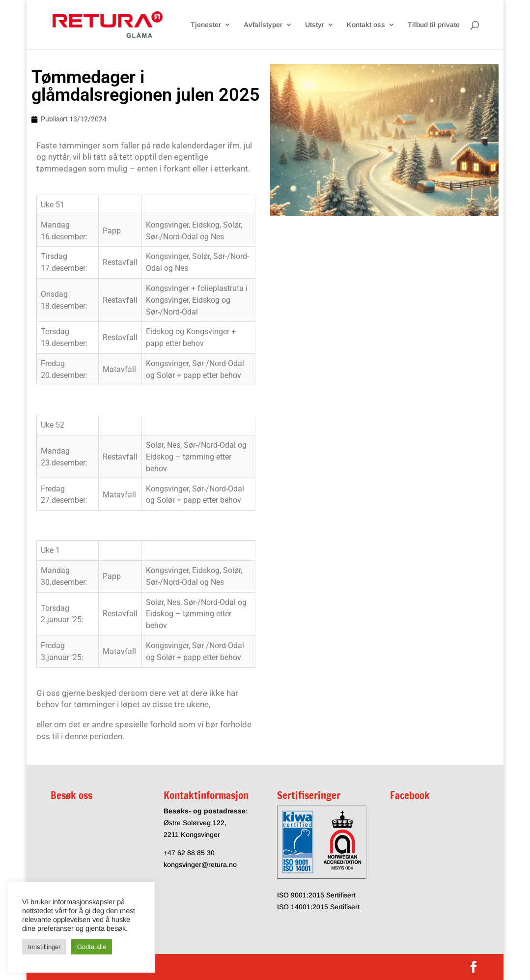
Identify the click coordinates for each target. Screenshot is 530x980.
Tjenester (206, 25)
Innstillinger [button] (44, 947)
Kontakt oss (366, 25)
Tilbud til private (434, 25)
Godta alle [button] (92, 947)
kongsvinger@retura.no (200, 865)
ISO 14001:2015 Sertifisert (318, 907)
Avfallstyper (263, 25)
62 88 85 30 (196, 853)
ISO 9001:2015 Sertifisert (316, 895)
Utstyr (315, 25)
